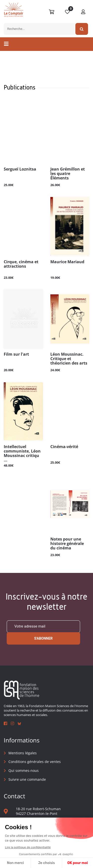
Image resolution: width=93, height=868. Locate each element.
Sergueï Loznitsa (20, 169)
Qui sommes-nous (24, 770)
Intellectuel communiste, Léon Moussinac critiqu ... (22, 453)
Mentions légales (23, 753)
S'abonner (44, 638)
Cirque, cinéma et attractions (21, 264)
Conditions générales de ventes (35, 762)
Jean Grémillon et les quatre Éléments (68, 174)
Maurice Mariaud (67, 262)
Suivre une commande (27, 779)
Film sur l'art (16, 354)
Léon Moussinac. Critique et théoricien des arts (69, 359)
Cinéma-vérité (64, 447)
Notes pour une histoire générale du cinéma (67, 544)
